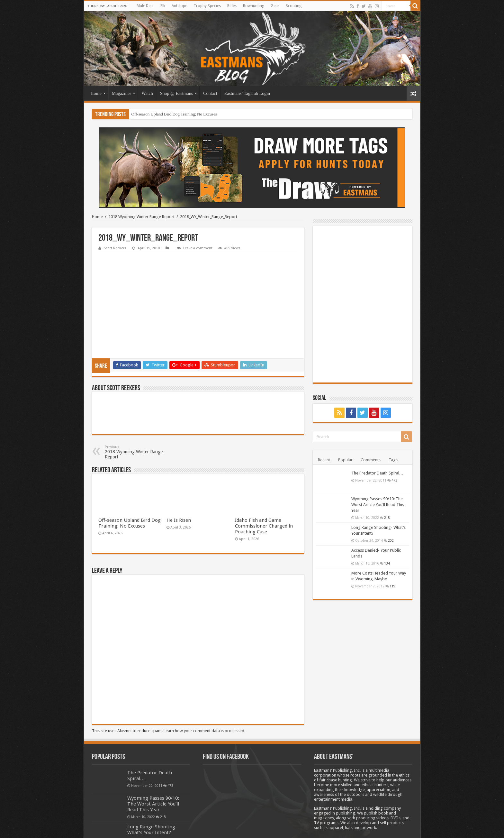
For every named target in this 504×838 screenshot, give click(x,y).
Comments (371, 460)
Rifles (232, 6)
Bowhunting (254, 6)
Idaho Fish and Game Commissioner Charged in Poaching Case (264, 484)
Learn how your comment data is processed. (204, 689)
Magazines (122, 93)
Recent (324, 460)
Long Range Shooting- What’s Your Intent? (152, 787)
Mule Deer (145, 6)
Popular (345, 460)
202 (391, 540)
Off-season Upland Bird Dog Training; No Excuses (174, 114)
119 (392, 586)
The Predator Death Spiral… (377, 473)
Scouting (294, 6)
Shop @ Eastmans (176, 93)
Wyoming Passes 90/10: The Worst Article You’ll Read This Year (378, 505)
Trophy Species (207, 6)
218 (387, 518)
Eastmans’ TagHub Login (247, 93)
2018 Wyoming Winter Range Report (141, 217)
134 (387, 563)
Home (96, 93)
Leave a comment (198, 248)
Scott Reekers (115, 248)
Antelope (179, 6)
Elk (163, 6)
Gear (275, 6)
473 (394, 480)
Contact (210, 93)
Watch (147, 93)
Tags (393, 460)
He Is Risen (179, 478)
